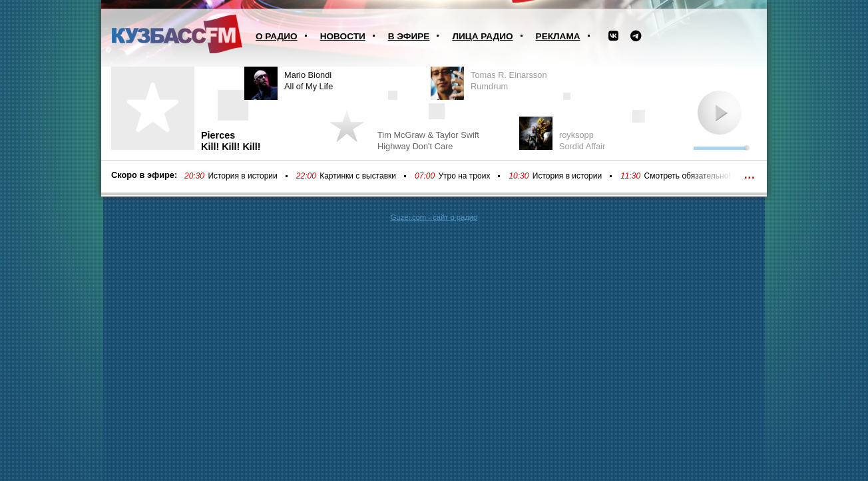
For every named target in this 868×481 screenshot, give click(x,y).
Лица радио (482, 36)
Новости (343, 36)
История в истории (242, 176)
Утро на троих (464, 176)
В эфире (409, 36)
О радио (277, 36)
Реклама (558, 36)
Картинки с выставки (358, 176)
